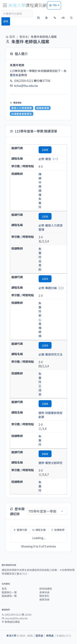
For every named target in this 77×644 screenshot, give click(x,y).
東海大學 (11, 636)
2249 (45, 150)
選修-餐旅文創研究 (51, 463)
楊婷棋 (40, 332)
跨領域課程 (46, 589)
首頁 (10, 37)
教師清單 (44, 600)
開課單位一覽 (9, 592)
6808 (45, 454)
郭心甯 (40, 320)
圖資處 (39, 636)
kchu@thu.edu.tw (26, 86)
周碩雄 (40, 191)
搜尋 (6, 21)
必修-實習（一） (49, 159)
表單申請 (44, 592)
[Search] (17, 14)
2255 (45, 345)
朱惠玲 (40, 203)
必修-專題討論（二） (52, 288)
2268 (45, 404)
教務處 (50, 636)
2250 (45, 216)
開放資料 (44, 596)
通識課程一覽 (9, 596)
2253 (45, 279)
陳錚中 (40, 178)
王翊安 (40, 390)
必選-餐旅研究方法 (51, 354)
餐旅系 (24, 37)
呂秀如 (40, 265)
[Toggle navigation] (5, 5)
